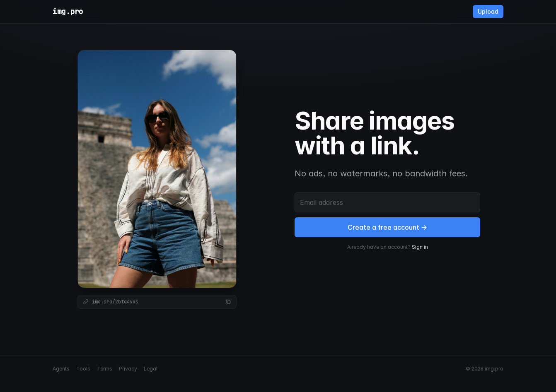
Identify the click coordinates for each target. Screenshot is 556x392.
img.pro (68, 11)
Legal (151, 369)
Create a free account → (387, 227)
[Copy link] (228, 302)
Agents (61, 369)
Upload (488, 11)
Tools (83, 369)
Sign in (420, 247)
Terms (105, 369)
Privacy (128, 369)
